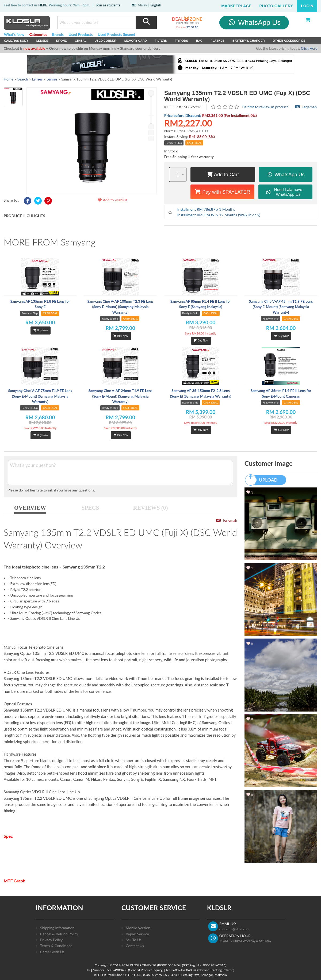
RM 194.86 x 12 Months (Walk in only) (219, 215)
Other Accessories (289, 41)
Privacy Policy (51, 940)
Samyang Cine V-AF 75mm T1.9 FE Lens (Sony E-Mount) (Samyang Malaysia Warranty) (40, 396)
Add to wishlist (112, 200)
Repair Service (137, 934)
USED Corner (105, 41)
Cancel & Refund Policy (59, 934)
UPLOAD (264, 480)
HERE (43, 5)
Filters (161, 41)
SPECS (90, 508)
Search (23, 79)
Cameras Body (16, 41)
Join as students (108, 5)
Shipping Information (57, 928)
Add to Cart (223, 174)
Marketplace (236, 6)
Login (307, 6)
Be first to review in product (265, 107)
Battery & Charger (249, 41)
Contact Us (135, 946)
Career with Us (52, 952)
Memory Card (136, 41)
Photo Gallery (276, 6)
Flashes (217, 41)
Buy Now (40, 330)
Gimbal (81, 41)
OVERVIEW (30, 508)
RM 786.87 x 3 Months (206, 209)
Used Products (81, 34)
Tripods (181, 41)
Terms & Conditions (56, 946)
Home (9, 79)
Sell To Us (134, 940)
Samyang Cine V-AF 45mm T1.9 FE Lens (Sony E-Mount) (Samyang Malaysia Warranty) (281, 307)
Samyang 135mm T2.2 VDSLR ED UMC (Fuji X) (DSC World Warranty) (237, 96)
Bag (199, 41)
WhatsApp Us (254, 22)
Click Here (309, 48)
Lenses (42, 41)
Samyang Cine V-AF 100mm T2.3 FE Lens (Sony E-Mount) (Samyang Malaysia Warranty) (121, 307)
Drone (62, 41)
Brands (58, 34)
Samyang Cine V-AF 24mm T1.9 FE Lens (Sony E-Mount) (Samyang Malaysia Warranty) (120, 396)
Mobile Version (138, 928)
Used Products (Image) (116, 34)
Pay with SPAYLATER (222, 192)
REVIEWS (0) (151, 508)
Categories (38, 34)
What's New (14, 34)
